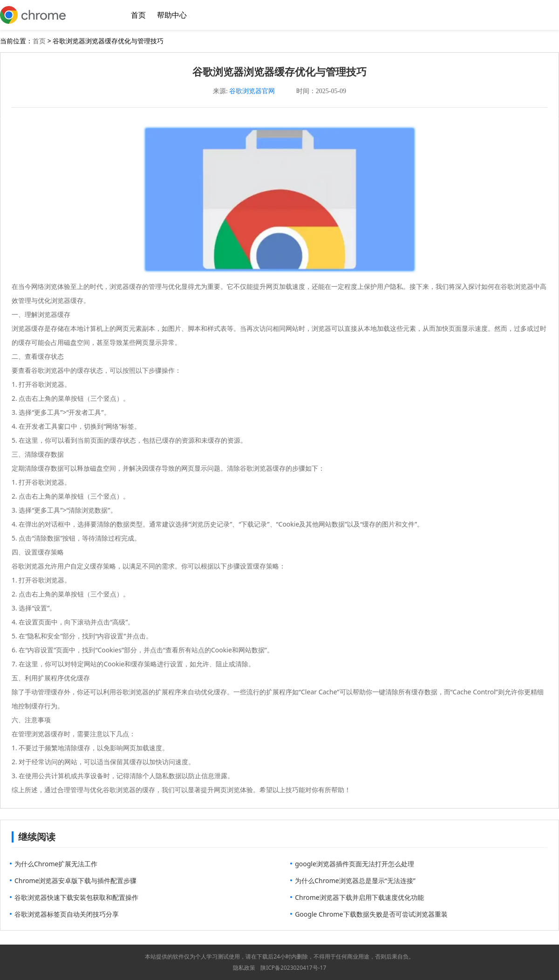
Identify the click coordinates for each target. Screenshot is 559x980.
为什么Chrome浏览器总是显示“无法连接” (355, 881)
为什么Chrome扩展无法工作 (56, 864)
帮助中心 (172, 15)
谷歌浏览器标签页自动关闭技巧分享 (67, 914)
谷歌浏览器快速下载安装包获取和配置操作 (76, 897)
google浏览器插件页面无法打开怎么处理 (354, 864)
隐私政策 (244, 968)
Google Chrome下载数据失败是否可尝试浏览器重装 (371, 914)
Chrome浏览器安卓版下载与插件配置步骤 (75, 881)
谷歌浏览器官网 (252, 91)
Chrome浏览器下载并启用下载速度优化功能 (359, 897)
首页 (138, 15)
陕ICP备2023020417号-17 (293, 968)
